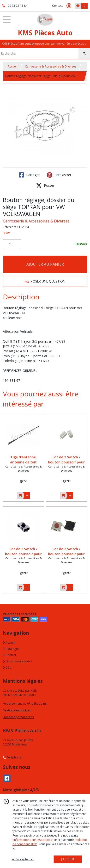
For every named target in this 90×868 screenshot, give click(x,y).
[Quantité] (12, 244)
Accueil (12, 66)
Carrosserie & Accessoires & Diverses (51, 66)
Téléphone (12, 757)
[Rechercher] (84, 54)
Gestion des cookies (17, 710)
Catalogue (11, 649)
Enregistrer (59, 175)
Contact (57, 6)
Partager (29, 175)
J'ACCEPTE (68, 859)
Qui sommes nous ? (18, 661)
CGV (7, 668)
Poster (45, 185)
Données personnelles (18, 717)
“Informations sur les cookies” (33, 840)
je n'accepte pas (23, 859)
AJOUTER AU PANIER (45, 264)
